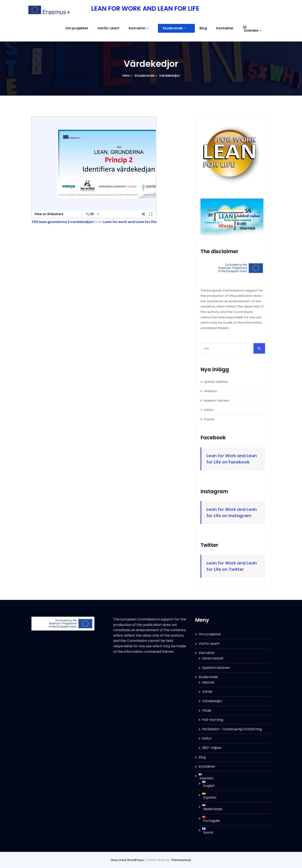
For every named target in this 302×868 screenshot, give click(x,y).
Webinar (211, 391)
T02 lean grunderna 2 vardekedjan (62, 222)
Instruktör (152, 28)
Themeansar (181, 860)
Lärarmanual (213, 658)
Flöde (207, 710)
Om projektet (90, 28)
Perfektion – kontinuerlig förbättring (232, 729)
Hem (126, 76)
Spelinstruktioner (216, 668)
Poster (209, 419)
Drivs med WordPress (128, 860)
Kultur (207, 738)
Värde (207, 692)
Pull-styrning (213, 720)
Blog (208, 28)
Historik (208, 682)
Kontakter (230, 28)
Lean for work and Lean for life (130, 222)
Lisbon (209, 410)
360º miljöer (212, 748)
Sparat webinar (216, 382)
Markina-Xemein (217, 400)
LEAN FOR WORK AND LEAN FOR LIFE (145, 9)
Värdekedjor (169, 76)
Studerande (183, 28)
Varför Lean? (122, 28)
